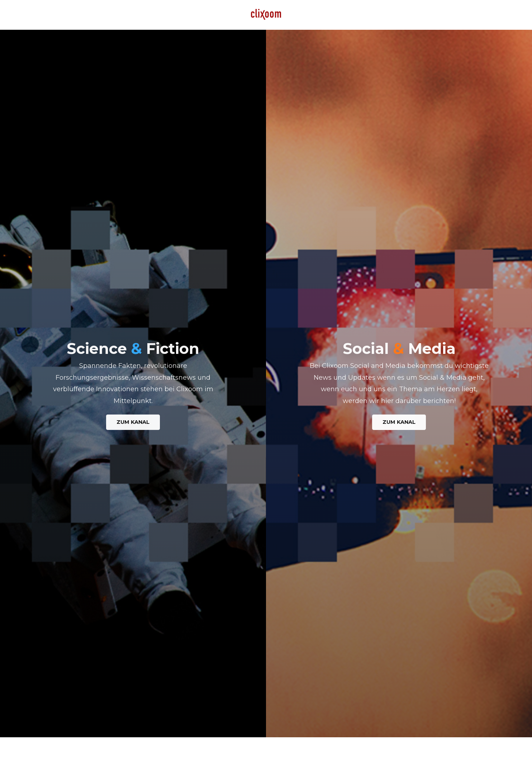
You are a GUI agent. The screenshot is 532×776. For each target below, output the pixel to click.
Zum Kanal (133, 423)
